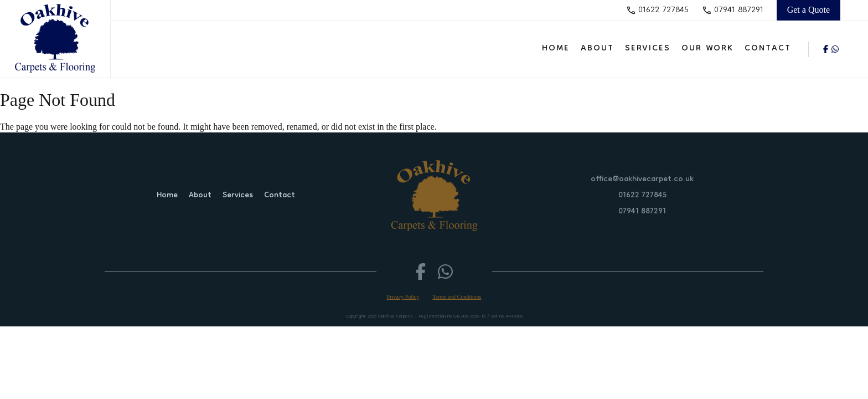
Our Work (707, 49)
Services (648, 49)
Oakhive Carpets (396, 316)
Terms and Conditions (457, 297)
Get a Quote (808, 10)
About (597, 49)
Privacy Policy (403, 297)
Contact (768, 49)
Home (556, 49)
